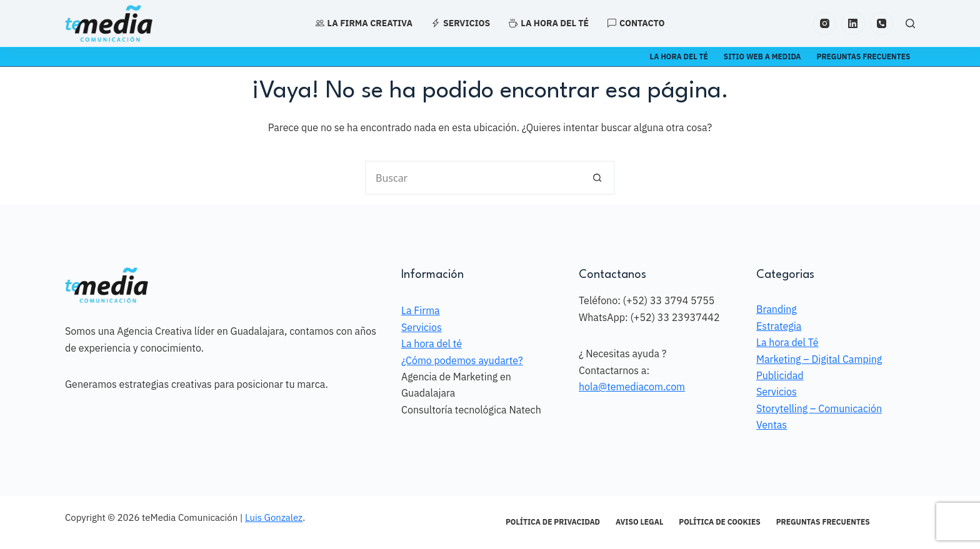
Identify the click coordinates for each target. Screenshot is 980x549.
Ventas (772, 425)
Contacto (636, 23)
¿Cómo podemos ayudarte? (462, 360)
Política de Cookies (719, 522)
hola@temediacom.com (632, 387)
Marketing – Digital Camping (819, 359)
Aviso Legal (639, 522)
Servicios (461, 23)
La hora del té (549, 23)
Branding (777, 309)
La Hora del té (679, 57)
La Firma (421, 310)
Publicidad (780, 375)
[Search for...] (473, 178)
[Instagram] (825, 24)
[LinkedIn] (853, 24)
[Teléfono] (882, 24)
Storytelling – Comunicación (819, 408)
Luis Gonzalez (274, 517)
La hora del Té (787, 342)
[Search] (910, 23)
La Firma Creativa (364, 23)
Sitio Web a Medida (762, 57)
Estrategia (779, 326)
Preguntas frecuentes (864, 57)
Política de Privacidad (553, 522)
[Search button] (598, 178)
